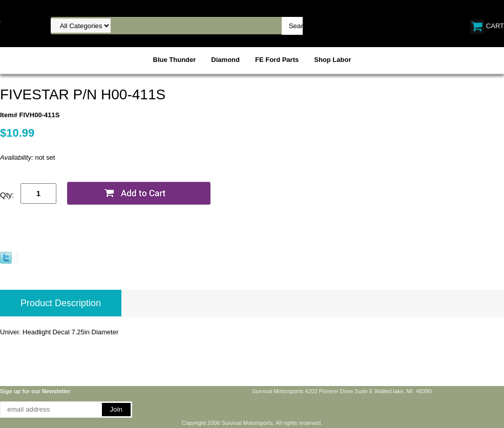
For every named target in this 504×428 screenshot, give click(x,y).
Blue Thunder (175, 60)
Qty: (7, 195)
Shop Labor (332, 60)
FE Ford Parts (277, 60)
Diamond (225, 60)
